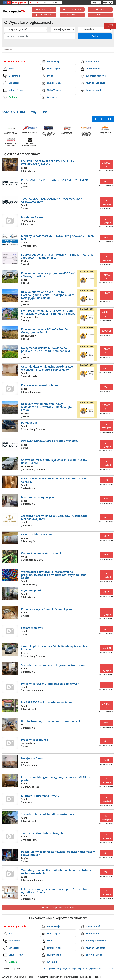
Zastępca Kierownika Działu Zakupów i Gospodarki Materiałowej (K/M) (54, 517)
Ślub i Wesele (51, 90)
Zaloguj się (96, 2)
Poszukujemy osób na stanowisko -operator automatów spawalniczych (58, 853)
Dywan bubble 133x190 (36, 534)
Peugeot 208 (29, 422)
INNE (100, 15)
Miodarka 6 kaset (33, 217)
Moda (48, 76)
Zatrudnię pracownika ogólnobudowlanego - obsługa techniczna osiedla (56, 872)
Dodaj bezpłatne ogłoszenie (58, 907)
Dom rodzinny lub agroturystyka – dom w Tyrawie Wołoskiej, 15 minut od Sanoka (48, 312)
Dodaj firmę (35, 2)
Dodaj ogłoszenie (20, 2)
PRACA (100, 9)
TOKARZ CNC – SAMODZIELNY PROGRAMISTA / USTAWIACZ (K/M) (51, 200)
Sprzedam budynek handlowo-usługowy (47, 814)
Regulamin (82, 969)
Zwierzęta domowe (93, 76)
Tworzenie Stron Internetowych (42, 833)
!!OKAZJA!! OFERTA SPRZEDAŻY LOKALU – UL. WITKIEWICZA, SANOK (50, 163)
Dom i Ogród (51, 69)
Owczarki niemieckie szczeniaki (42, 553)
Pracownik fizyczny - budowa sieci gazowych (50, 684)
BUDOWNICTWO (44, 15)
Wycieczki (50, 97)
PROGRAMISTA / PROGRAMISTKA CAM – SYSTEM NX (55, 180)
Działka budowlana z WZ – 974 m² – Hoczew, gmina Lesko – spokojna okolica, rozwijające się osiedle (48, 295)
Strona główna (49, 969)
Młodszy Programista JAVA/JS (40, 796)
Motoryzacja (51, 62)
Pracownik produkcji (34, 740)
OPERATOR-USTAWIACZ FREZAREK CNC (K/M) (50, 441)
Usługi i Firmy (13, 90)
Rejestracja (108, 2)
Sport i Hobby (52, 83)
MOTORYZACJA (44, 9)
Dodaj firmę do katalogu (66, 969)
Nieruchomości (91, 62)
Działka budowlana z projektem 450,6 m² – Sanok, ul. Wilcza (48, 275)
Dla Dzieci (11, 83)
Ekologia (10, 97)
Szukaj (95, 36)
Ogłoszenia (8, 50)
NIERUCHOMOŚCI (72, 9)
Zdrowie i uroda (91, 90)
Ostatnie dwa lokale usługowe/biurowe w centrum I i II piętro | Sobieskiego (47, 368)
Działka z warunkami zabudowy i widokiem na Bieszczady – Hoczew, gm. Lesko (47, 407)
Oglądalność (93, 969)
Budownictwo (90, 69)
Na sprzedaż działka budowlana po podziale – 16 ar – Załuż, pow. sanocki (45, 349)
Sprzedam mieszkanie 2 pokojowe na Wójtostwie (53, 665)
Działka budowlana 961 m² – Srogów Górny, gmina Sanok (45, 331)
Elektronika (12, 76)
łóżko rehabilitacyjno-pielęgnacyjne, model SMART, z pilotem (56, 778)
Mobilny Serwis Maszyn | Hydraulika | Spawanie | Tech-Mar (58, 237)
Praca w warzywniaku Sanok (40, 385)
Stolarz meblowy (32, 628)
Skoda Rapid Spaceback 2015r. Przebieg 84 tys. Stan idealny (55, 648)
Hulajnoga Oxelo (32, 758)
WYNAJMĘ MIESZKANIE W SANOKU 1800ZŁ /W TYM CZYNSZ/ (54, 480)
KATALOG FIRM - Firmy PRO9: (24, 112)
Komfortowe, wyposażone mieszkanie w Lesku (52, 721)
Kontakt (111, 969)
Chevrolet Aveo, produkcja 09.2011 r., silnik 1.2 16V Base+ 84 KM (54, 461)
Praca (9, 69)
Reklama (47, 2)
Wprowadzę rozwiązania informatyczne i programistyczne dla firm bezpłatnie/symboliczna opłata (54, 575)
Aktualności (57, 2)
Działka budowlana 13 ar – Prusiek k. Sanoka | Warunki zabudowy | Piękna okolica (57, 256)
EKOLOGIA (72, 15)
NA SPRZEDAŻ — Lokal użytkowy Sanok (47, 702)
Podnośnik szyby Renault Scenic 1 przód (47, 609)
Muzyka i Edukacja (93, 83)
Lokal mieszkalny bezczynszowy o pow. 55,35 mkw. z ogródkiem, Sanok (55, 890)
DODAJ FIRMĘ (103, 119)
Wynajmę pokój (31, 590)
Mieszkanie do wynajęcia (37, 497)
